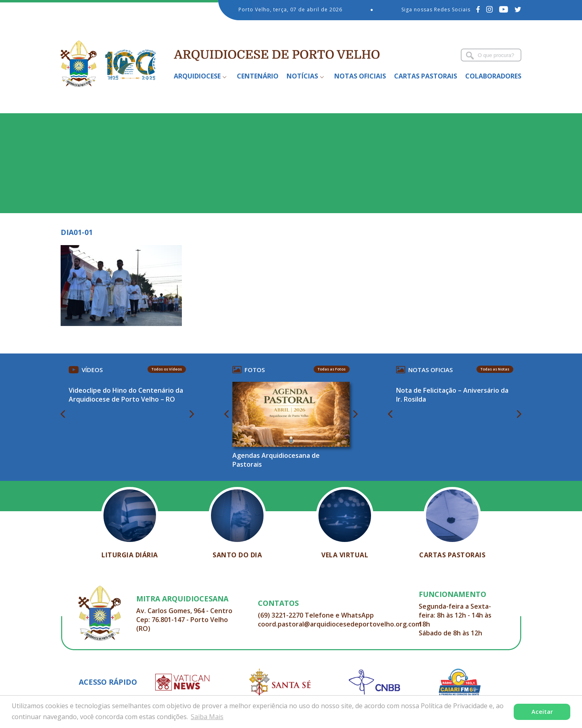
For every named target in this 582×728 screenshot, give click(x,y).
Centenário (258, 76)
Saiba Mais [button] (207, 717)
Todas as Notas (495, 369)
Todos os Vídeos (167, 369)
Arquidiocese (197, 76)
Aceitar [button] (542, 712)
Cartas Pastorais (426, 76)
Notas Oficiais (360, 76)
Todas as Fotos (332, 369)
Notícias (302, 76)
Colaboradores (493, 76)
